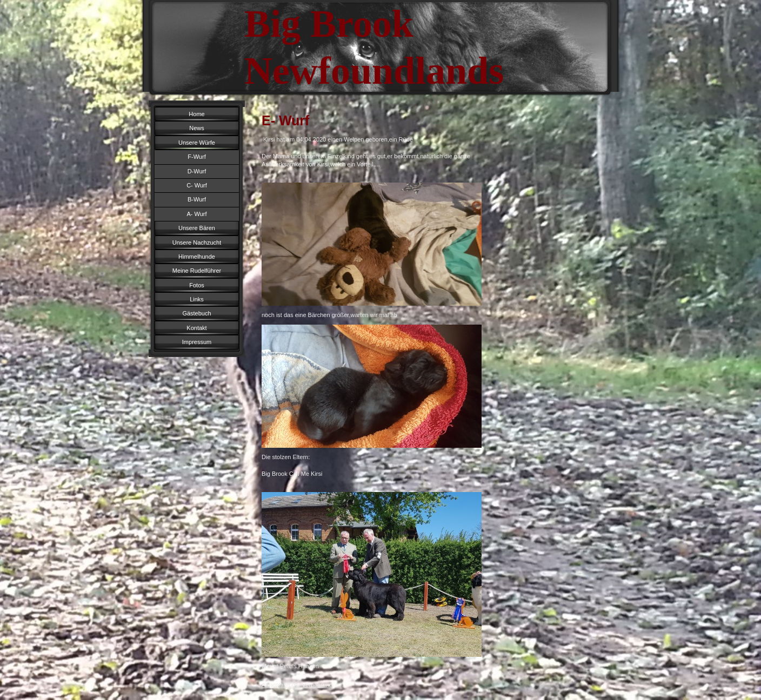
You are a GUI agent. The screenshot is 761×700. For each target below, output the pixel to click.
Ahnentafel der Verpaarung (297, 685)
